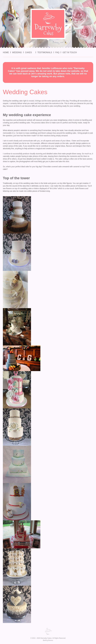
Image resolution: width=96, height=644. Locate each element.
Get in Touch (70, 52)
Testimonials (45, 52)
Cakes (28, 52)
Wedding (17, 52)
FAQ (57, 52)
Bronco (51, 640)
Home (6, 52)
